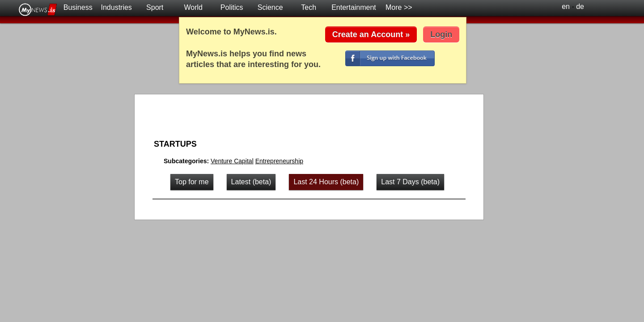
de (580, 6)
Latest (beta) (251, 182)
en (566, 6)
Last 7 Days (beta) (410, 182)
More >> (399, 7)
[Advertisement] (304, 118)
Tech (309, 7)
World (193, 7)
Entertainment (354, 7)
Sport (155, 7)
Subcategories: (187, 161)
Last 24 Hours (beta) (326, 182)
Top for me (192, 182)
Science (270, 7)
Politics (232, 7)
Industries (117, 7)
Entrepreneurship (279, 161)
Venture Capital (232, 161)
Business (78, 7)
